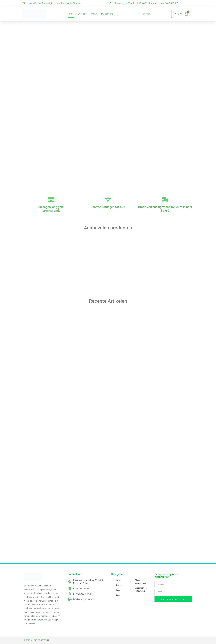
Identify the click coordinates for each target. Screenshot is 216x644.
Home (71, 14)
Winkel (94, 14)
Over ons (82, 14)
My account (107, 14)
